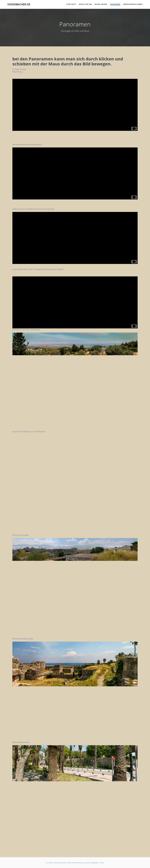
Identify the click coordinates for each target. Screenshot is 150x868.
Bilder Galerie (101, 4)
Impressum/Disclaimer (133, 4)
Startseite (71, 4)
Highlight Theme (97, 863)
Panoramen (115, 4)
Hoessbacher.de (19, 4)
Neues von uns (85, 4)
